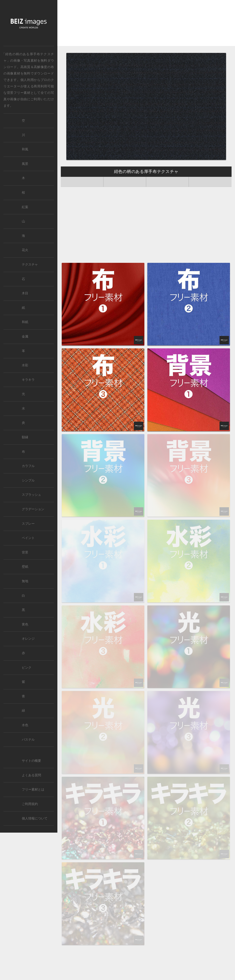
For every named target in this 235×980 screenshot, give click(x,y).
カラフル (28, 466)
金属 (25, 337)
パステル (28, 740)
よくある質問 (31, 775)
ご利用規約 (30, 804)
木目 (25, 293)
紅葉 (25, 207)
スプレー (28, 524)
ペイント (28, 538)
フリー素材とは (33, 789)
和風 (25, 149)
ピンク (27, 668)
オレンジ (28, 639)
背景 (25, 552)
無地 (25, 581)
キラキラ (28, 380)
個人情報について (35, 818)
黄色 (25, 624)
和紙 (25, 322)
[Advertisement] (146, 25)
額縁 (25, 437)
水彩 (25, 365)
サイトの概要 (31, 761)
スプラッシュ (31, 495)
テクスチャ (30, 265)
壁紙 (25, 567)
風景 (25, 164)
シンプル (28, 480)
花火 (25, 250)
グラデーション (33, 509)
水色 (25, 725)
